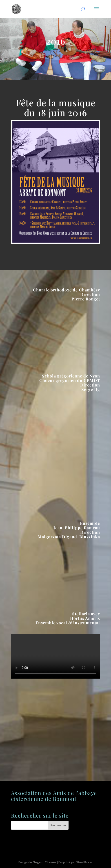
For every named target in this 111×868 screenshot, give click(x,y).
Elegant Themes (44, 862)
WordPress (84, 862)
